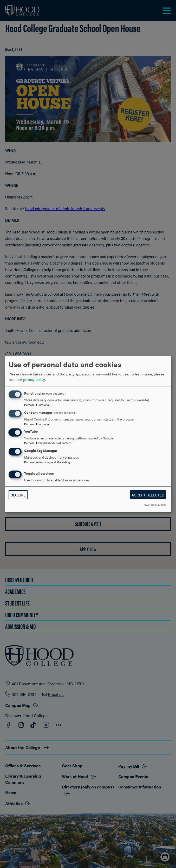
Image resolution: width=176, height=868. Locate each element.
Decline (18, 495)
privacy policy (34, 379)
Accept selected (148, 495)
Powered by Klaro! (154, 504)
